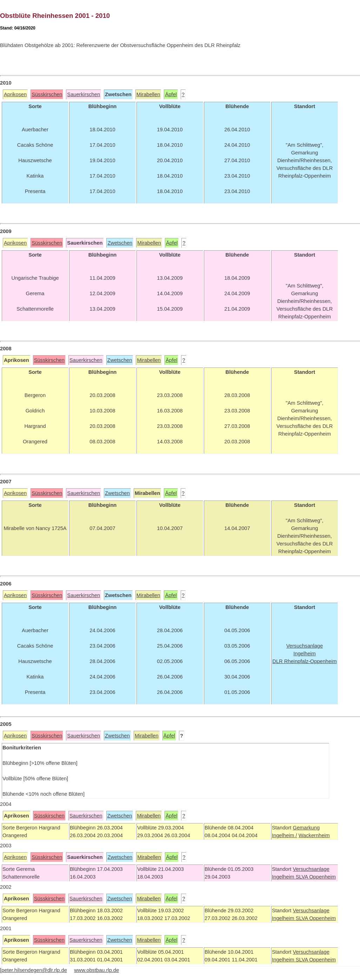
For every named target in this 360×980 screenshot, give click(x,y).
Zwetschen (120, 243)
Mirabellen (148, 94)
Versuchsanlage (311, 869)
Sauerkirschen (84, 94)
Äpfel (171, 94)
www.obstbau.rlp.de (96, 970)
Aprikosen (15, 94)
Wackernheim (314, 835)
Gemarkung (306, 828)
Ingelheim (284, 877)
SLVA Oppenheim (316, 877)
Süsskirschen (47, 94)
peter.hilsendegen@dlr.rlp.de (34, 970)
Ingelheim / (285, 835)
